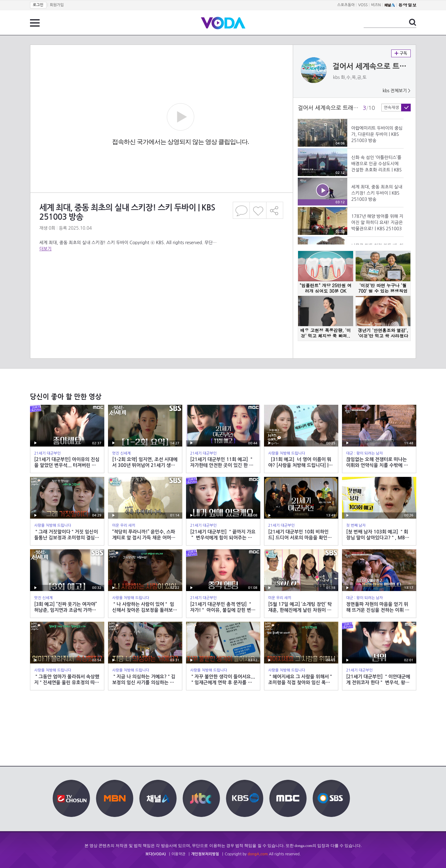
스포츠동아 (346, 5)
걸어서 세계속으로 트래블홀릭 (380, 67)
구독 (401, 53)
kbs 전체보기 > (396, 91)
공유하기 (275, 210)
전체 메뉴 (35, 23)
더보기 (45, 249)
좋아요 (258, 210)
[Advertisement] (161, 277)
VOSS (363, 5)
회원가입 (57, 5)
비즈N (376, 5)
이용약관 (178, 854)
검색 (413, 22)
